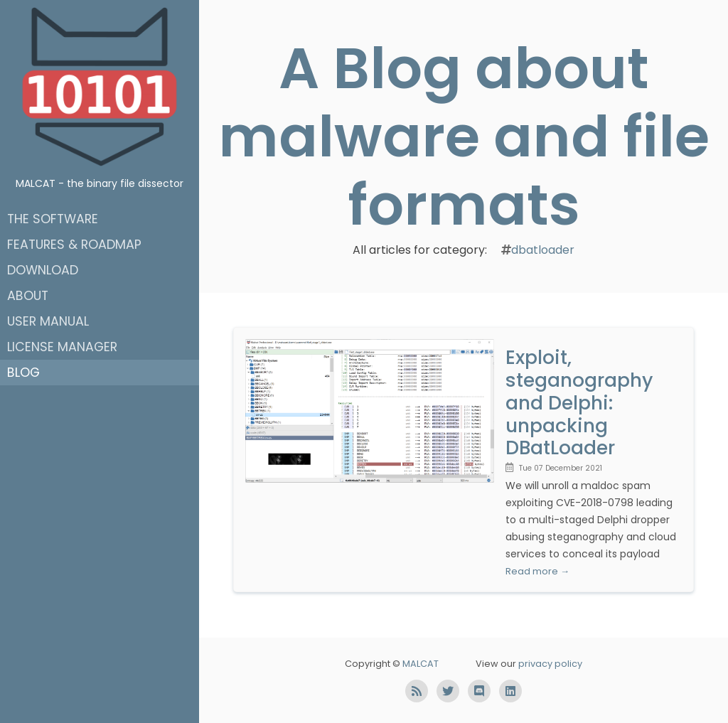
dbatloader (543, 250)
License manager (62, 347)
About (28, 296)
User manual (48, 321)
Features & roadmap (74, 245)
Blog (23, 373)
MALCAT (421, 664)
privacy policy (550, 664)
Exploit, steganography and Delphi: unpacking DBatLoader (579, 402)
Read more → (537, 571)
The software (53, 219)
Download (43, 270)
